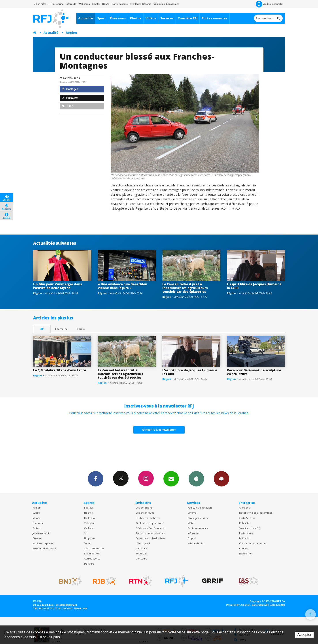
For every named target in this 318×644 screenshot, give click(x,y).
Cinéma (192, 513)
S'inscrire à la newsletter (159, 430)
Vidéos (151, 18)
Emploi (96, 4)
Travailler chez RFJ (250, 528)
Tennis (88, 543)
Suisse (36, 513)
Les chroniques (145, 513)
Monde (37, 518)
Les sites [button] (40, 4)
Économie (38, 523)
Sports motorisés (94, 548)
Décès (106, 4)
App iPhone (196, 479)
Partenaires (246, 533)
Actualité (86, 18)
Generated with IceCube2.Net (268, 605)
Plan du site (80, 608)
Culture (37, 528)
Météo (191, 523)
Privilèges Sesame (198, 518)
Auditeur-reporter (270, 4)
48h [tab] (42, 329)
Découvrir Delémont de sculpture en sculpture (254, 372)
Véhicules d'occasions (167, 4)
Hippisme (90, 538)
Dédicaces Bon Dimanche (151, 528)
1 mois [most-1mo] (80, 329)
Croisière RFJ (188, 18)
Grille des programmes (150, 523)
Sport (101, 18)
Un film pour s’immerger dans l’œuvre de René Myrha (58, 286)
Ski (86, 533)
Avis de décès (195, 543)
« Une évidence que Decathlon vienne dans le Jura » (123, 286)
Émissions (118, 18)
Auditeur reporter (43, 543)
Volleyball (90, 523)
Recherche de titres (148, 518)
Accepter (304, 635)
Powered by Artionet (238, 605)
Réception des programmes (256, 513)
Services (167, 18)
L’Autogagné (143, 543)
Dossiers (37, 538)
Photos (136, 18)
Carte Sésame (120, 4)
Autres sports (92, 559)
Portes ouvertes (215, 18)
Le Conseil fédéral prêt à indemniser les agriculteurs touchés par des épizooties (185, 288)
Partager (70, 89)
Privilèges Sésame (141, 4)
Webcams (84, 4)
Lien (68, 106)
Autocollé (141, 548)
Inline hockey (92, 553)
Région (71, 33)
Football (89, 508)
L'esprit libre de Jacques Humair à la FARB (254, 286)
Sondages (141, 553)
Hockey (88, 513)
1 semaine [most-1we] (61, 329)
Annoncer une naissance (150, 533)
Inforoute (71, 4)
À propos (244, 508)
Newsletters (171, 479)
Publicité (244, 523)
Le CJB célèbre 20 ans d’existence (60, 370)
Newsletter (246, 553)
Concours (141, 559)
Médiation (245, 538)
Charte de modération (252, 543)
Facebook (96, 479)
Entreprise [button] (56, 4)
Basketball (90, 518)
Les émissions (144, 508)
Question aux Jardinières (150, 538)
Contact (244, 548)
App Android (221, 479)
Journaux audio (41, 533)
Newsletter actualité (44, 548)
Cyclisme (89, 528)
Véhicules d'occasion (200, 508)
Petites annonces (198, 528)
